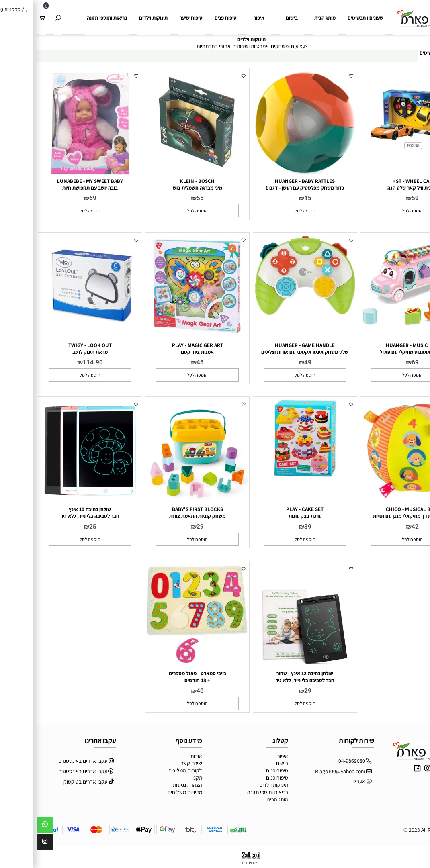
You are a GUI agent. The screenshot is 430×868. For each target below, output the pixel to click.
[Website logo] (388, 14)
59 (379, 198)
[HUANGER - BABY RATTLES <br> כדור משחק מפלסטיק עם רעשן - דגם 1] (269, 174)
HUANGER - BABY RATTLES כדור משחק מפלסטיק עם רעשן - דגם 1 (269, 184)
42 (379, 527)
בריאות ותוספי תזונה (71, 18)
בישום (256, 18)
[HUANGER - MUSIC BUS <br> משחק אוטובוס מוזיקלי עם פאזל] (376, 334)
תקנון (161, 778)
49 (272, 362)
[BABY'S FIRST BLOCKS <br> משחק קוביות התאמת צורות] (161, 498)
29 (164, 527)
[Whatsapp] (8, 826)
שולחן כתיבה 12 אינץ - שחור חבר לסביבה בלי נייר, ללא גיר (269, 677)
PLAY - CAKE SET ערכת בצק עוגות (269, 513)
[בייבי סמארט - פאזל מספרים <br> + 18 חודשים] (161, 662)
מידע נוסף (153, 741)
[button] (376, 211)
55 (164, 198)
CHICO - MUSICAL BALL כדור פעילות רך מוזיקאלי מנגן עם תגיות (376, 513)
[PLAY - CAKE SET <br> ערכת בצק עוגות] (269, 475)
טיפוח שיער (155, 18)
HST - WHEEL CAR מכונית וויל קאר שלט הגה (376, 184)
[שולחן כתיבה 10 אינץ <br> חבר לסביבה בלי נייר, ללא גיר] (54, 498)
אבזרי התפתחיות (177, 46)
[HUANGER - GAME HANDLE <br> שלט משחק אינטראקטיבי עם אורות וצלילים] (269, 312)
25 (57, 527)
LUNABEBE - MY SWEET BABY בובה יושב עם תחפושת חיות (54, 184)
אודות (160, 756)
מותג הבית (289, 18)
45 (164, 362)
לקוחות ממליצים (149, 770)
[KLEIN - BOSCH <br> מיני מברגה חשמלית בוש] (161, 170)
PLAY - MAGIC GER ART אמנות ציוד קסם (161, 349)
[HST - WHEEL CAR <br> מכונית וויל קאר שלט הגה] (376, 151)
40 (164, 691)
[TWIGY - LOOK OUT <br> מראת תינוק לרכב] (54, 334)
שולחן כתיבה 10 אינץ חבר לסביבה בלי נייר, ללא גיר (54, 513)
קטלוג (244, 741)
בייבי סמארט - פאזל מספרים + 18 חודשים (161, 677)
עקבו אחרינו (64, 741)
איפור (223, 18)
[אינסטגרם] (8, 843)
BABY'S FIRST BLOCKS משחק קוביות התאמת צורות (161, 513)
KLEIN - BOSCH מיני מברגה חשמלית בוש (161, 184)
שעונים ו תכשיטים (329, 18)
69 (57, 198)
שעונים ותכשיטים (401, 53)
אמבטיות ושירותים (214, 46)
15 (272, 198)
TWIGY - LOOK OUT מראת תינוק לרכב (54, 349)
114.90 (57, 362)
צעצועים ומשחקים (253, 46)
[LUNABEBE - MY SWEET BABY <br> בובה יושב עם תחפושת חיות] (54, 174)
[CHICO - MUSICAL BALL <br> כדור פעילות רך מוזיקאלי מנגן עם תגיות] (376, 498)
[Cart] (6, 18)
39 (272, 527)
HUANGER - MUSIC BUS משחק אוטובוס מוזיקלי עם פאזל (376, 349)
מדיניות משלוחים (149, 792)
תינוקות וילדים (117, 18)
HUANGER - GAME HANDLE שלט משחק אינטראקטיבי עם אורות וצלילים (269, 349)
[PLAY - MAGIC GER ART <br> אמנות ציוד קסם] (161, 334)
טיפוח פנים (189, 18)
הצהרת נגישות (151, 785)
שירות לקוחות (320, 741)
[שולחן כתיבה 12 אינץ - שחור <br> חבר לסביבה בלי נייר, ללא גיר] (269, 667)
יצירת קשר (155, 763)
